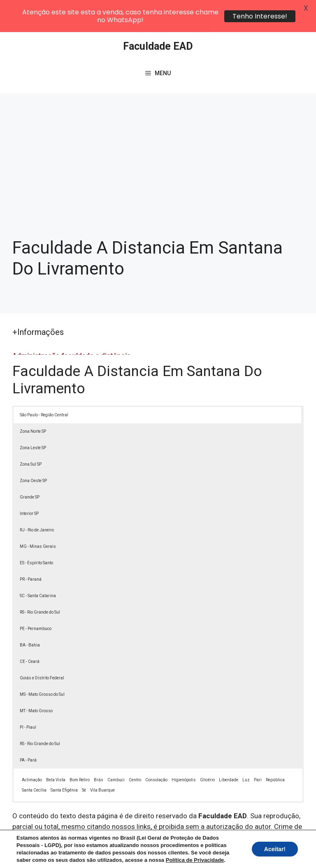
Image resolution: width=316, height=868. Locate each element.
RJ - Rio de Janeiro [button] (37, 498)
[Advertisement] (158, 123)
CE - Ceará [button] (30, 629)
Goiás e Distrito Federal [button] (42, 646)
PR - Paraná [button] (31, 547)
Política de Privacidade (235, 846)
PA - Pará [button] (28, 728)
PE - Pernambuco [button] (36, 597)
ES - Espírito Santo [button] (36, 531)
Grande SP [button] (30, 465)
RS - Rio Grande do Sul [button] (40, 580)
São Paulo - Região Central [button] (44, 383)
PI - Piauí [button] (28, 695)
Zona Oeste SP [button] (33, 449)
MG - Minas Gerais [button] (38, 514)
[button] (292, 844)
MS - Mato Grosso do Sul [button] (42, 662)
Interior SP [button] (29, 481)
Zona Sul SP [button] (31, 432)
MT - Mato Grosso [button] (36, 679)
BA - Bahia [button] (30, 613)
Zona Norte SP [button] (33, 399)
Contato (166, 855)
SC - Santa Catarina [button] (38, 564)
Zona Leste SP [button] (33, 416)
